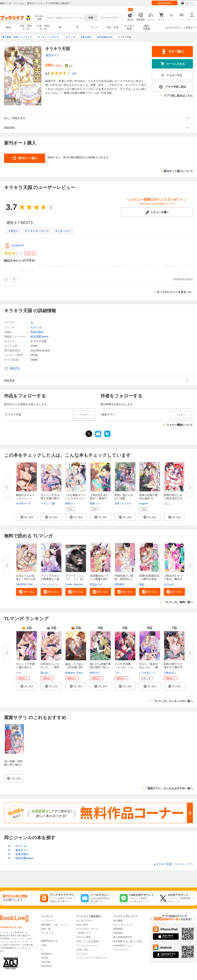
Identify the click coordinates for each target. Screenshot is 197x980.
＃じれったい (63, 231)
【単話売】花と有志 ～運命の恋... (99, 498)
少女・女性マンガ (43, 27)
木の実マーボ (23, 504)
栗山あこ (46, 673)
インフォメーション (87, 946)
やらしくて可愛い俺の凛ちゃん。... (25, 667)
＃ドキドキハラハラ (37, 231)
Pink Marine (34, 584)
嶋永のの (95, 673)
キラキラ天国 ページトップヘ (173, 864)
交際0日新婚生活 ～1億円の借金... (149, 577)
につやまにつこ (148, 673)
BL (60, 27)
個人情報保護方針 (123, 937)
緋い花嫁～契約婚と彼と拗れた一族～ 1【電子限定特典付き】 (13, 766)
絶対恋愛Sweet (39, 337)
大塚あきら (170, 673)
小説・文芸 (112, 27)
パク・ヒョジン (49, 584)
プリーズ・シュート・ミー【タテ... (75, 579)
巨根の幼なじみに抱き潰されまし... (173, 498)
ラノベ (95, 27)
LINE (44, 945)
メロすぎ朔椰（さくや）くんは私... (124, 667)
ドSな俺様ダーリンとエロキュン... (76, 497)
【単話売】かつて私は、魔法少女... (173, 579)
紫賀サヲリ (52, 55)
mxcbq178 (17, 245)
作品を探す (82, 925)
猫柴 (142, 584)
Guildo (69, 584)
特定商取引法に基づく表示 (128, 941)
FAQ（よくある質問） (88, 941)
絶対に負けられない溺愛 (124, 497)
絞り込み (39, 18)
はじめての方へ (173, 28)
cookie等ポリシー (123, 946)
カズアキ (126, 504)
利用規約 (118, 933)
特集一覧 (46, 929)
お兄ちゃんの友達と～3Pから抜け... (26, 579)
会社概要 (118, 921)
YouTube (46, 962)
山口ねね (169, 584)
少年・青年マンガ (26, 27)
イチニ (44, 504)
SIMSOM (21, 584)
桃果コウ (70, 504)
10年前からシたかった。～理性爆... (50, 667)
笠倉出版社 (37, 332)
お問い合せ (82, 950)
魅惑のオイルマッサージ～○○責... (25, 498)
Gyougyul (82, 673)
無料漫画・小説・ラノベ (54, 925)
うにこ (167, 504)
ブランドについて (123, 925)
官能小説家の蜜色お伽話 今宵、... (148, 498)
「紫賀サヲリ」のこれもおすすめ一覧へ (169, 788)
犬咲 (117, 504)
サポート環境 (84, 937)
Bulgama (70, 673)
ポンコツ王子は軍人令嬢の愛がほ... (50, 498)
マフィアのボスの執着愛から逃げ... (50, 579)
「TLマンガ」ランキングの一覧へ (173, 701)
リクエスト (82, 954)
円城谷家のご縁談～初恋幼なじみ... (124, 579)
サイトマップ (120, 950)
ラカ (117, 673)
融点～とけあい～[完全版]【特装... (75, 667)
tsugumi (143, 504)
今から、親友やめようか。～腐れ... (148, 667)
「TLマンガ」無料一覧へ (178, 602)
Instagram (46, 954)
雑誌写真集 (147, 27)
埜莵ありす (96, 584)
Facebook (46, 966)
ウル (18, 673)
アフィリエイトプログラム (91, 958)
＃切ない (13, 231)
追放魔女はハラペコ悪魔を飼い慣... (99, 579)
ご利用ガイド (190, 28)
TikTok (44, 958)
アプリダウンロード (87, 929)
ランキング (47, 933)
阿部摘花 (119, 584)
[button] (27, 517)
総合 (9, 27)
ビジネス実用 (129, 27)
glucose (78, 584)
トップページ (48, 921)
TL (77, 27)
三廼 (52, 504)
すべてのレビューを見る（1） (175, 292)
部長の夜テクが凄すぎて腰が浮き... (173, 667)
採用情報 (118, 929)
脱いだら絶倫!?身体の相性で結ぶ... (100, 666)
